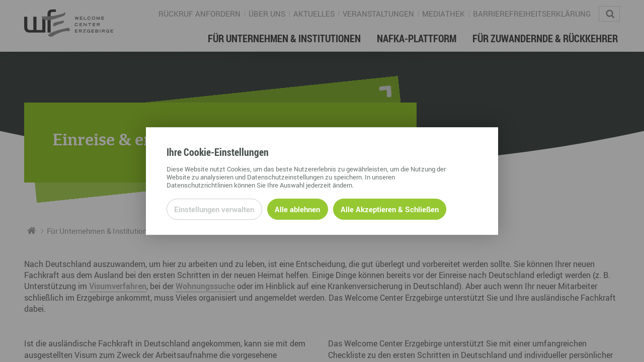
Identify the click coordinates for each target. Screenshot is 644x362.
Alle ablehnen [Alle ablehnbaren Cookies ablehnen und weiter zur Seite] (297, 209)
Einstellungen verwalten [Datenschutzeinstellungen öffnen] (214, 209)
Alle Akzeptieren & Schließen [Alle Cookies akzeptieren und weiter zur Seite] (390, 209)
